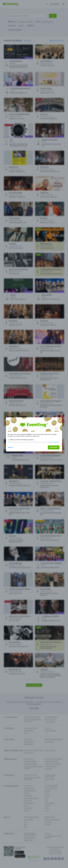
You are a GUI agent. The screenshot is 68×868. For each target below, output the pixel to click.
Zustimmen (54, 447)
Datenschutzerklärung (54, 442)
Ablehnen (11, 447)
